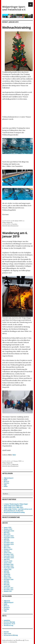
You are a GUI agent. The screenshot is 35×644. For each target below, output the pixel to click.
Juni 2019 (7, 573)
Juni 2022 (7, 551)
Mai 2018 (6, 585)
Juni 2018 (7, 583)
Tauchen (15, 224)
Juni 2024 (7, 541)
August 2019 (8, 569)
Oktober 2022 (8, 549)
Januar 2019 (7, 578)
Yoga (5, 485)
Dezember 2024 (9, 536)
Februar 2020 (8, 561)
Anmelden (7, 620)
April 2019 (7, 575)
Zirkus (6, 486)
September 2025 (9, 531)
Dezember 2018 (9, 580)
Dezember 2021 (9, 554)
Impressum (7, 634)
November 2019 (9, 566)
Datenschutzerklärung (11, 635)
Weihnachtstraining (17, 27)
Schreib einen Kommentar (10, 226)
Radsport (7, 608)
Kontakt (6, 632)
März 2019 (7, 576)
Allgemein (15, 464)
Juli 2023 (6, 546)
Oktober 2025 (8, 529)
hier (14, 455)
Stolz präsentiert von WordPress (12, 640)
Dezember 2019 (9, 564)
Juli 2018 (6, 581)
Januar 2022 (8, 553)
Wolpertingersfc (7, 222)
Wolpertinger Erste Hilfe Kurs (13, 506)
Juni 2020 (7, 559)
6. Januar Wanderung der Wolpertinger (16, 504)
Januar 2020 (8, 563)
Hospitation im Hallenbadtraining (14, 512)
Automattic (13, 642)
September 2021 (9, 556)
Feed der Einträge (9, 622)
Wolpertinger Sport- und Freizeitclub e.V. (14, 8)
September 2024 (9, 538)
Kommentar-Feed (9, 624)
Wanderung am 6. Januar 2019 (15, 235)
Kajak (5, 480)
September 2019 (9, 568)
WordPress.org (8, 625)
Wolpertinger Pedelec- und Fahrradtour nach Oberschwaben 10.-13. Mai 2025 (18, 510)
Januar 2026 (8, 528)
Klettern (6, 481)
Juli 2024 (6, 539)
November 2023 (9, 544)
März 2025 (7, 534)
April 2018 (7, 586)
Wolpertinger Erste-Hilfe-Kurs (13, 507)
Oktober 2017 (8, 591)
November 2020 (9, 558)
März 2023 (7, 548)
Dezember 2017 (8, 588)
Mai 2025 (7, 533)
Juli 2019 (6, 571)
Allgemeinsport (9, 478)
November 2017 (9, 590)
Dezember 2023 (9, 543)
